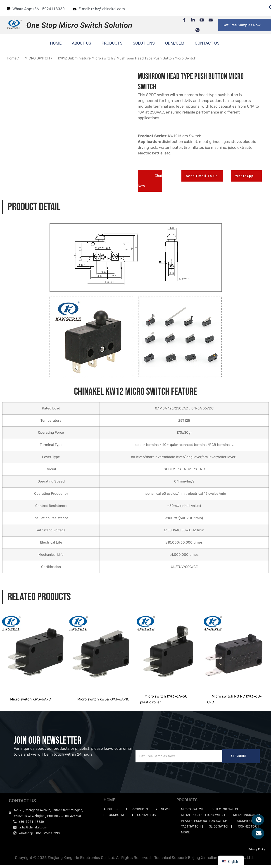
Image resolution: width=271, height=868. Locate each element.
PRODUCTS (112, 43)
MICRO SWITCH (37, 58)
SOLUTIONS (144, 43)
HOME (56, 43)
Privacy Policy (257, 852)
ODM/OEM (175, 43)
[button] (150, 181)
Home (12, 58)
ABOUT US (82, 43)
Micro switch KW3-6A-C (31, 702)
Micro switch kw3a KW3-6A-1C (103, 702)
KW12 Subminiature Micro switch (86, 58)
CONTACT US (207, 43)
